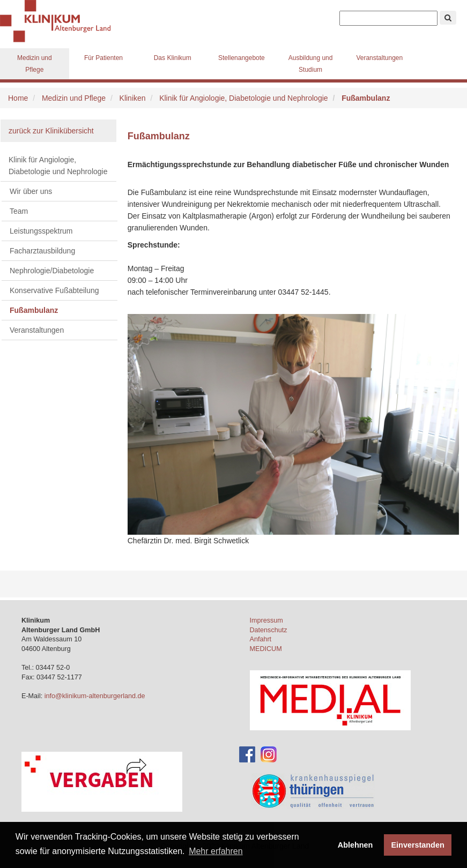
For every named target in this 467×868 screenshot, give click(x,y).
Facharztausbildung (42, 251)
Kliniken (133, 98)
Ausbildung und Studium (311, 64)
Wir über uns (31, 191)
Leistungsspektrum (41, 231)
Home (18, 98)
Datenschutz (269, 630)
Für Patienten (103, 58)
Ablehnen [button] (355, 845)
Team (19, 211)
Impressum (266, 620)
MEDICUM (266, 649)
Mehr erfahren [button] (216, 851)
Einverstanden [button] (418, 845)
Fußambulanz (34, 310)
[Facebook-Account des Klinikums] (247, 754)
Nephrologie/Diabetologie (52, 271)
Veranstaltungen (379, 58)
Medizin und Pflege (35, 64)
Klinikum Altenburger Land (59, 21)
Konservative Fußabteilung (54, 290)
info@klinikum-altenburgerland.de (96, 696)
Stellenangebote (242, 58)
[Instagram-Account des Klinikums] (269, 754)
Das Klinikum (173, 58)
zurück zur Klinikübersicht (51, 131)
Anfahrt (261, 639)
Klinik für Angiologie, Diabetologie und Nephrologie (243, 98)
